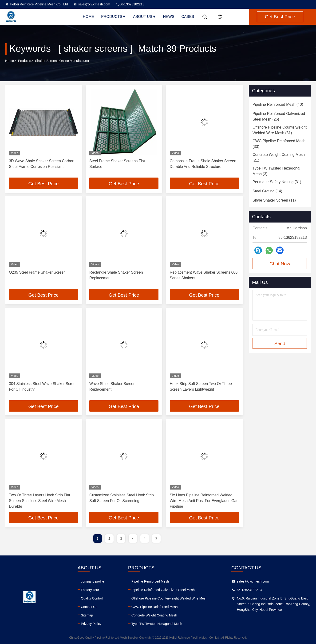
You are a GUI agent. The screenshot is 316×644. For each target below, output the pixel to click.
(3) (276, 171)
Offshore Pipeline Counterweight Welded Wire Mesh (169, 598)
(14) (267, 191)
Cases (188, 17)
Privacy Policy (91, 624)
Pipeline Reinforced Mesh (150, 581)
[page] (145, 539)
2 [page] (109, 539)
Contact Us (89, 607)
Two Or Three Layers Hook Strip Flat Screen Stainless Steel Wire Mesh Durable (39, 501)
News (169, 17)
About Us (145, 17)
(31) (280, 130)
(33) (279, 144)
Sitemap (87, 615)
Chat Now (280, 264)
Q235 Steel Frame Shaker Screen (37, 272)
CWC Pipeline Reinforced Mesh (155, 607)
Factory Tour (90, 590)
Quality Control (92, 598)
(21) (279, 157)
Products (114, 17)
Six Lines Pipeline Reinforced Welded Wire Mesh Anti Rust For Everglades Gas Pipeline (204, 501)
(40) (278, 104)
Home (88, 17)
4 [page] (133, 539)
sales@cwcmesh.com (92, 4)
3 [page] (121, 539)
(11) (274, 200)
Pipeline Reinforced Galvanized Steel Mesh (163, 590)
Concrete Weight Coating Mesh (154, 615)
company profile (93, 581)
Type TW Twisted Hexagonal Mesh (157, 624)
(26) (279, 116)
